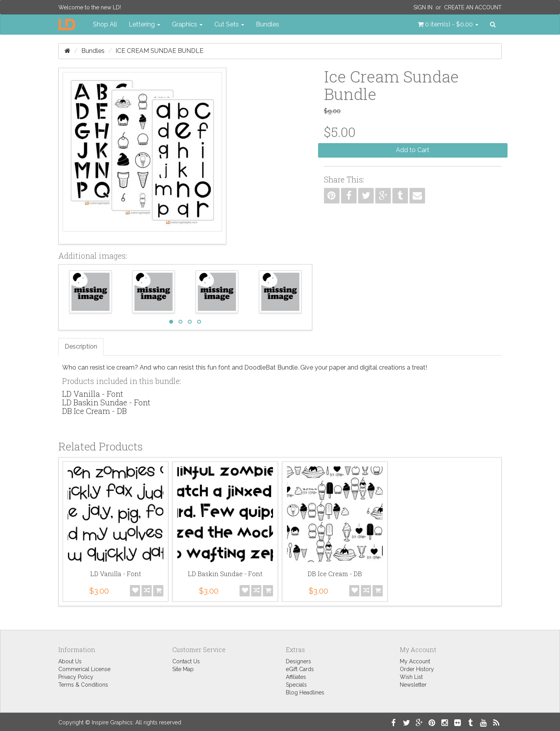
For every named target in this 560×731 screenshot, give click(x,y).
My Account (415, 661)
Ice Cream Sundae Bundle (159, 51)
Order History (417, 669)
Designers (298, 661)
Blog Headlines (305, 692)
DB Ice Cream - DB (94, 411)
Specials (296, 685)
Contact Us (186, 661)
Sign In (423, 7)
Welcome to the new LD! (90, 7)
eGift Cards (300, 669)
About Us (70, 661)
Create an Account (473, 7)
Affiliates (296, 677)
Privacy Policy (76, 677)
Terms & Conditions (83, 685)
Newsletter (413, 685)
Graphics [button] (187, 24)
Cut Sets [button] (229, 24)
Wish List (411, 677)
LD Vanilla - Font (93, 394)
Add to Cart (413, 150)
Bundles (268, 24)
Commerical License (84, 669)
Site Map (183, 669)
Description (81, 346)
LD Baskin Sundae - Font (106, 402)
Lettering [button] (144, 24)
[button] (448, 25)
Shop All (105, 24)
